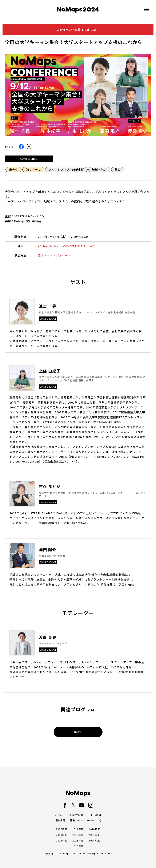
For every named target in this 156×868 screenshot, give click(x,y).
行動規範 (60, 820)
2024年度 (94, 840)
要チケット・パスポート (54, 255)
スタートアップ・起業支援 (66, 170)
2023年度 (78, 840)
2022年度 (62, 840)
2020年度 (78, 835)
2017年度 (78, 829)
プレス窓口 (95, 815)
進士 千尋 (48, 306)
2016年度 (62, 829)
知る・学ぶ (33, 170)
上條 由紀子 (50, 371)
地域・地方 (99, 170)
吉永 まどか (50, 486)
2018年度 (94, 829)
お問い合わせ (75, 815)
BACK (78, 732)
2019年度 (62, 835)
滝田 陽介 (48, 550)
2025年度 (78, 846)
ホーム (59, 815)
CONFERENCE (29, 159)
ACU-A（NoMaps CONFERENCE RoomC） (67, 246)
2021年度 (94, 835)
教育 (118, 170)
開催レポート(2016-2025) (86, 820)
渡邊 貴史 (48, 637)
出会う (13, 170)
